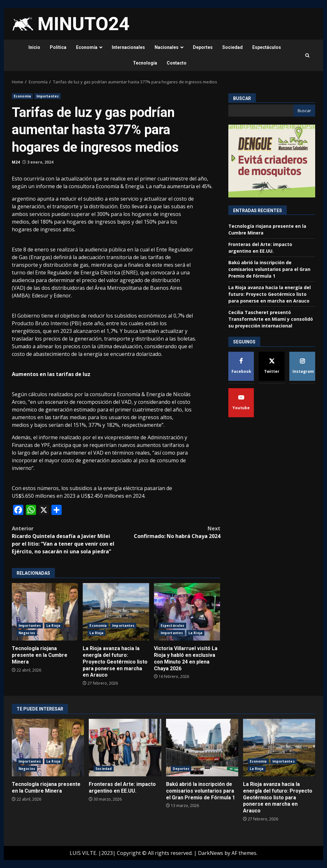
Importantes (48, 96)
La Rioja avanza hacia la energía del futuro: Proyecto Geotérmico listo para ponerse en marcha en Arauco (116, 612)
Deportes (203, 47)
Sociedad (232, 47)
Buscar (242, 98)
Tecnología (145, 63)
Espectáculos (267, 47)
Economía (87, 47)
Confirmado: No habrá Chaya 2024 (168, 532)
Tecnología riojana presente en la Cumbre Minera (45, 612)
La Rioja (53, 626)
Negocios (27, 633)
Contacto (177, 63)
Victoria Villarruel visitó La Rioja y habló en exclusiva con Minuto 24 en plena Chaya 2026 (187, 612)
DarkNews (211, 853)
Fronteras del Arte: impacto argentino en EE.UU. (125, 748)
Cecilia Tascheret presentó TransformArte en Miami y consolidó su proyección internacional (271, 319)
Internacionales (128, 47)
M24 (16, 162)
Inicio (34, 47)
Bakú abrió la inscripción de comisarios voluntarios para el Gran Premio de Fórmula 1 (269, 269)
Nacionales (167, 47)
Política (58, 47)
